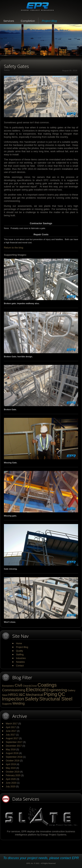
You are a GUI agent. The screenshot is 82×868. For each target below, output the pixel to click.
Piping (50, 694)
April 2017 (11, 727)
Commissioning (14, 690)
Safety (32, 699)
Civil (18, 685)
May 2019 (11, 768)
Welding (19, 703)
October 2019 (13, 772)
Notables (20, 662)
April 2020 (11, 779)
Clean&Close (30, 686)
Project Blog (49, 21)
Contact (20, 666)
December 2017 (14, 746)
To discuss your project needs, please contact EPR (41, 858)
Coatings (47, 685)
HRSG (13, 695)
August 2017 (12, 738)
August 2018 (12, 753)
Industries (21, 658)
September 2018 (14, 757)
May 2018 (11, 750)
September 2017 (14, 742)
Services (9, 21)
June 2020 (11, 783)
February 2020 (13, 775)
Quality (19, 651)
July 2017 (11, 735)
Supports (7, 704)
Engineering (57, 690)
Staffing (20, 655)
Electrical (36, 690)
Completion (28, 21)
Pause (4, 53)
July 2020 (11, 787)
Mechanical (34, 695)
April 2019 (11, 764)
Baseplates (8, 686)
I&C (22, 694)
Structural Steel (56, 699)
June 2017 (11, 731)
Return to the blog (14, 248)
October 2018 (13, 761)
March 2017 (12, 724)
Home (19, 643)
